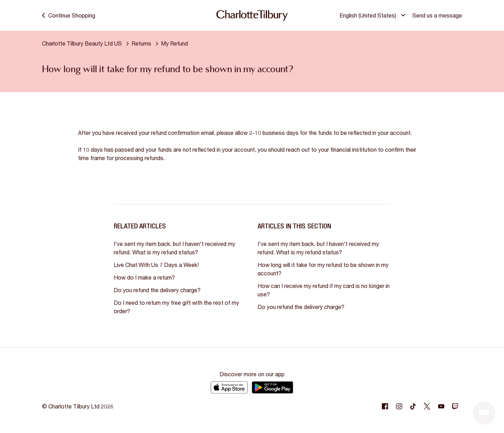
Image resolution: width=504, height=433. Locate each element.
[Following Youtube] (441, 406)
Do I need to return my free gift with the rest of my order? (176, 307)
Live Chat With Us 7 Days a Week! (156, 265)
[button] (373, 15)
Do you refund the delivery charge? (157, 290)
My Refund (174, 43)
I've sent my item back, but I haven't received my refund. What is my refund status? (174, 248)
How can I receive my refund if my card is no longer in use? (324, 290)
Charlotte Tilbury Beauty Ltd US (82, 43)
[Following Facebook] (385, 406)
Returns (141, 43)
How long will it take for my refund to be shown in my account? (323, 269)
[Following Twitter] (427, 406)
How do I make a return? (144, 277)
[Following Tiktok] (413, 406)
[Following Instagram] (399, 406)
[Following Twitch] (455, 406)
